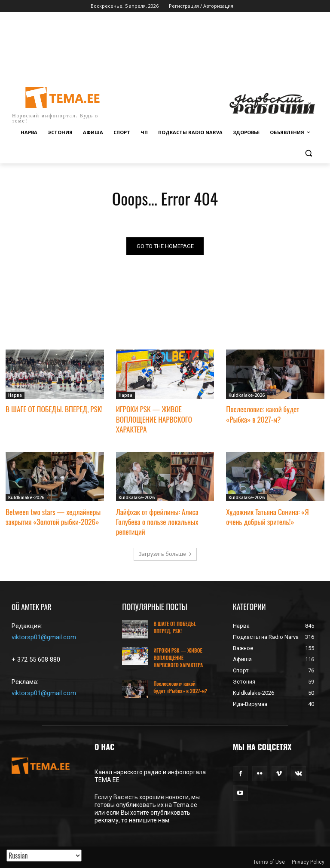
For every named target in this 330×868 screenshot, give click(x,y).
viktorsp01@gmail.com (44, 635)
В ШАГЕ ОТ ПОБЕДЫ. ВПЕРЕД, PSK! (53, 409)
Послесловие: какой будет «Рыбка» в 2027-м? (275, 414)
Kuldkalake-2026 (247, 395)
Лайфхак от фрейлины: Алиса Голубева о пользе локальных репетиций (157, 520)
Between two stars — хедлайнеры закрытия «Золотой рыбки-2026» (52, 515)
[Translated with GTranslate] (44, 856)
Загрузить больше (165, 552)
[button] (308, 153)
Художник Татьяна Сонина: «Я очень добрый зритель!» (267, 515)
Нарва (15, 395)
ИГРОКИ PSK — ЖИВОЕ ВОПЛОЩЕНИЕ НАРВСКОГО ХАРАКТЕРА (153, 419)
